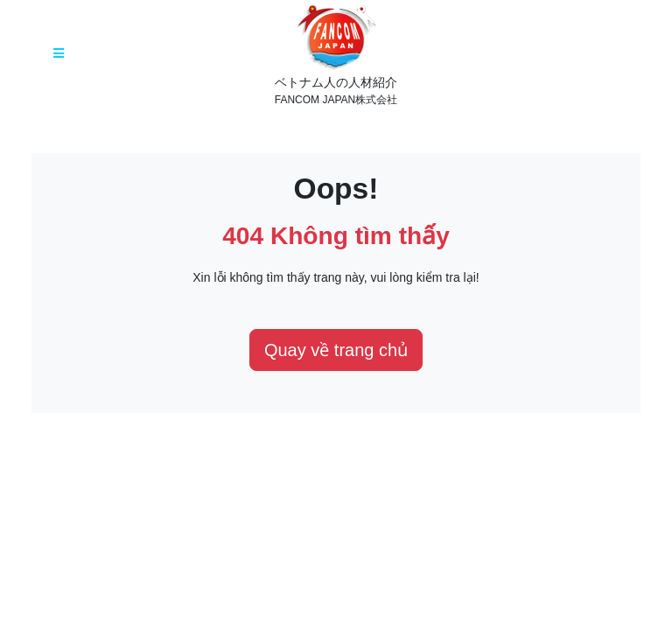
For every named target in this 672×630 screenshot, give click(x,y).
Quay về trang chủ (336, 350)
